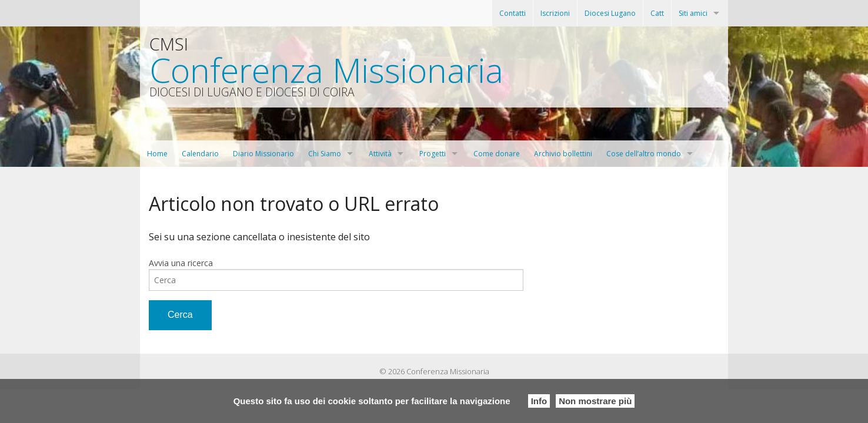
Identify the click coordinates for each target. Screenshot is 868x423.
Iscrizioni (555, 13)
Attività (380, 154)
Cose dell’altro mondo (644, 154)
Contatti (513, 13)
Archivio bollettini (563, 154)
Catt (657, 13)
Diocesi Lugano (610, 13)
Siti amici (693, 13)
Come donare (497, 154)
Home (157, 154)
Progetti (433, 154)
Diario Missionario (263, 154)
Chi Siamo (325, 154)
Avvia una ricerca (181, 263)
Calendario (200, 154)
